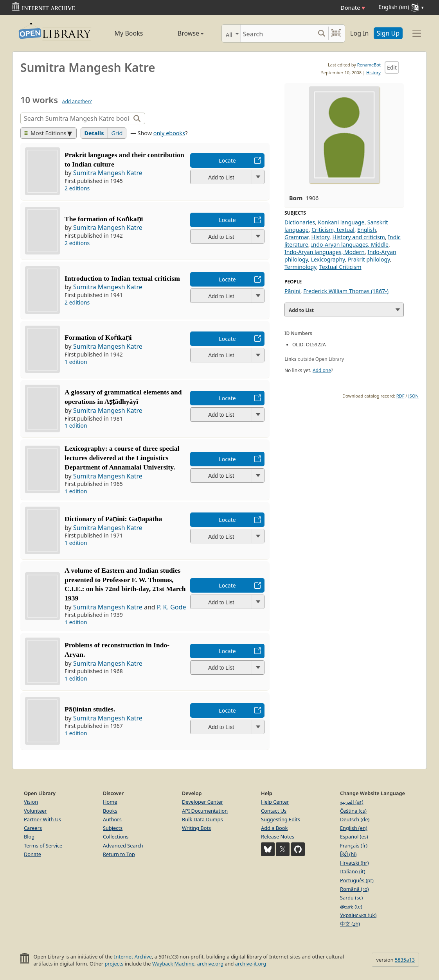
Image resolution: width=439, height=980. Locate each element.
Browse (182, 33)
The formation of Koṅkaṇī (104, 219)
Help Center (275, 802)
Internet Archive (133, 957)
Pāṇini (292, 291)
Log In (359, 33)
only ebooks (169, 133)
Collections (116, 837)
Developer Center (202, 802)
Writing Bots (196, 828)
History (373, 73)
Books (110, 811)
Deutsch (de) (355, 819)
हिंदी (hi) (348, 854)
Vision (31, 802)
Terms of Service (43, 846)
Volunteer (35, 811)
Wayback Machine (173, 964)
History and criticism (359, 237)
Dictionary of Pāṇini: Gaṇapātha (113, 519)
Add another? (77, 101)
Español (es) (354, 837)
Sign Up (388, 33)
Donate (353, 8)
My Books (129, 33)
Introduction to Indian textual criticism (122, 278)
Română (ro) (354, 889)
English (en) (354, 828)
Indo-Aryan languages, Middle (350, 245)
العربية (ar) (352, 802)
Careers (33, 828)
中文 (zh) (350, 924)
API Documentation (205, 811)
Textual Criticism (340, 267)
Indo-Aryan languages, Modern (325, 252)
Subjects (113, 828)
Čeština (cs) (353, 811)
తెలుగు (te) (351, 907)
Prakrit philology (369, 259)
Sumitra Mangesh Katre (108, 173)
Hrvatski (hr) (354, 863)
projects (114, 964)
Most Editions (45, 133)
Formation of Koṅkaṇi (98, 337)
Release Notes (278, 837)
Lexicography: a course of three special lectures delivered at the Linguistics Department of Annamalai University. (122, 458)
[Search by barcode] (336, 33)
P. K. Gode (172, 607)
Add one (322, 370)
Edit (392, 67)
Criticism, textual (333, 230)
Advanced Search (123, 846)
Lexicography (328, 259)
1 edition (76, 362)
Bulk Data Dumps (202, 819)
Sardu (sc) (351, 898)
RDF (400, 396)
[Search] (278, 33)
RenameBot (369, 65)
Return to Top (119, 854)
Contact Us (274, 811)
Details (94, 133)
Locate (227, 160)
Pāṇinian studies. (90, 709)
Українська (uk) (358, 915)
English (367, 230)
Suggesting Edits (281, 819)
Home (110, 802)
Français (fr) (354, 846)
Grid (117, 133)
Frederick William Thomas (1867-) (346, 291)
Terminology (300, 267)
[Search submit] (321, 33)
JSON (414, 396)
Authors (112, 819)
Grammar (296, 237)
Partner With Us (42, 819)
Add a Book (274, 828)
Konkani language (341, 222)
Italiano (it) (353, 871)
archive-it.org (251, 964)
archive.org (210, 964)
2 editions (77, 188)
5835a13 (405, 960)
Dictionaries (300, 222)
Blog (29, 837)
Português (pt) (357, 880)
